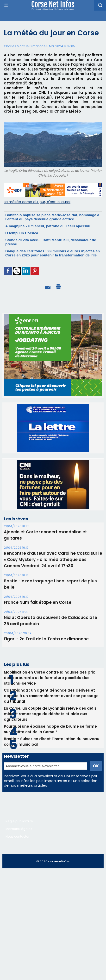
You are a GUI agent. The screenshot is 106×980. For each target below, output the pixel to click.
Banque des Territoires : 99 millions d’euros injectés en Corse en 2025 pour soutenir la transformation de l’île (53, 253)
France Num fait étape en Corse (38, 602)
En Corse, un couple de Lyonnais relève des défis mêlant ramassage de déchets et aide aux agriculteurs (50, 714)
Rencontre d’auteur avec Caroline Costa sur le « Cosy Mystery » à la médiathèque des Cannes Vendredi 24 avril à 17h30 (53, 560)
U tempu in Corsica (22, 233)
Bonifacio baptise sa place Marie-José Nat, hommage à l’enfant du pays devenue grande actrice (52, 217)
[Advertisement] (53, 926)
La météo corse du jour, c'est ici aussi (37, 202)
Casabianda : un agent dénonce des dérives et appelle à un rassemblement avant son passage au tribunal (51, 696)
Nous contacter (18, 837)
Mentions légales (19, 829)
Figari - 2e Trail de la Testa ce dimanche (46, 639)
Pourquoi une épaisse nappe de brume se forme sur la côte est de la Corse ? (50, 729)
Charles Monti (15, 46)
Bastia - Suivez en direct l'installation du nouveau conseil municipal (52, 742)
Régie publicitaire (19, 821)
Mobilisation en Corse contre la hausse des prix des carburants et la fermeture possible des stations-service (49, 678)
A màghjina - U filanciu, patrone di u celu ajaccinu (48, 226)
